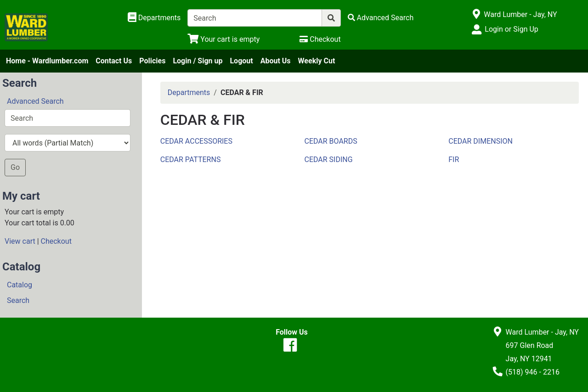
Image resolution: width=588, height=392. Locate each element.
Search (18, 300)
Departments (189, 92)
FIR (454, 160)
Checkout (56, 241)
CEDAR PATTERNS (191, 160)
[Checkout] (320, 39)
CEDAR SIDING (328, 160)
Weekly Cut (317, 61)
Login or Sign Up (511, 29)
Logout (241, 61)
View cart (20, 241)
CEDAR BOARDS (331, 141)
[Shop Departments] (154, 18)
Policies (152, 61)
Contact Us (114, 61)
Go (15, 167)
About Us (276, 61)
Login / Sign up (198, 61)
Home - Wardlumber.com (47, 61)
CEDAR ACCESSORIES (196, 141)
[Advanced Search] (381, 18)
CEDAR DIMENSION (481, 141)
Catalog (20, 285)
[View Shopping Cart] (223, 39)
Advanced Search (35, 101)
